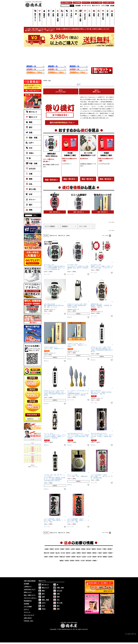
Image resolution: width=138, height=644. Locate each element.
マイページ (27, 612)
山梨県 (73, 553)
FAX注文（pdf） (29, 621)
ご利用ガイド (28, 587)
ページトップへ (131, 634)
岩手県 (57, 549)
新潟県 (52, 553)
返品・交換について (30, 595)
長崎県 (72, 561)
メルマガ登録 (28, 607)
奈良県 (56, 557)
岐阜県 (84, 553)
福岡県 (62, 561)
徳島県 (94, 557)
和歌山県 (62, 557)
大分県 (83, 561)
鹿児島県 (89, 561)
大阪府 (46, 557)
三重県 (100, 553)
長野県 (79, 553)
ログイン (26, 609)
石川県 (63, 553)
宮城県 (62, 549)
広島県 (84, 557)
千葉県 (104, 549)
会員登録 (26, 604)
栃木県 (89, 549)
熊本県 (77, 561)
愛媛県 (105, 557)
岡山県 (79, 557)
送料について (28, 592)
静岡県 (89, 553)
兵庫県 (51, 557)
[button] (114, 235)
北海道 (46, 549)
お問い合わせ (28, 618)
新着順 (68, 236)
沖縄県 (94, 561)
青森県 (52, 549)
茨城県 (83, 549)
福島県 (78, 549)
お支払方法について (30, 589)
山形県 (73, 549)
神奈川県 (46, 553)
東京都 (110, 549)
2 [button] (112, 236)
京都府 (110, 553)
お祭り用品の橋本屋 (30, 581)
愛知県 (94, 553)
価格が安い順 (53, 236)
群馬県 (94, 549)
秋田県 (67, 549)
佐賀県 (67, 561)
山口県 (89, 557)
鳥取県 (68, 557)
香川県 (100, 557)
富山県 (58, 553)
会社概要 (26, 584)
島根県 (73, 557)
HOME (45, 81)
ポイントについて (29, 615)
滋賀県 (105, 553)
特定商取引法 (28, 601)
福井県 (68, 553)
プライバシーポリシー (30, 598)
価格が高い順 (61, 236)
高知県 (110, 557)
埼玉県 (99, 549)
